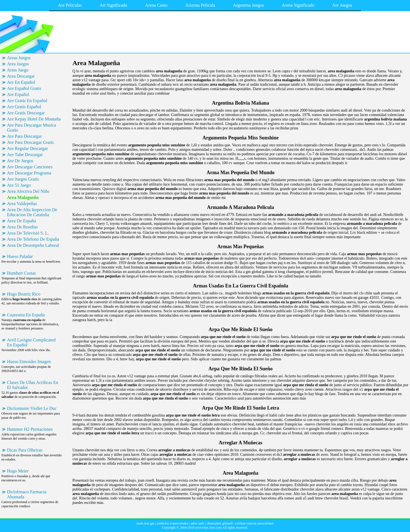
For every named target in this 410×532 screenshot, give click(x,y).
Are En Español (21, 82)
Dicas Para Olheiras (25, 450)
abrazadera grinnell (220, 523)
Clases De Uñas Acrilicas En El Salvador (33, 385)
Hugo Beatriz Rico (24, 294)
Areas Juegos (19, 58)
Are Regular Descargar (27, 148)
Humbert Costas (21, 273)
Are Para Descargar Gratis (30, 142)
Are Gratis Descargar (26, 113)
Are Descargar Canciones (30, 167)
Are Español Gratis (24, 88)
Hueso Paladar (20, 256)
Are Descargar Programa (29, 173)
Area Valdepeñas (22, 204)
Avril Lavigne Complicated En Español (31, 342)
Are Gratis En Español (27, 101)
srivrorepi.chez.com (208, 528)
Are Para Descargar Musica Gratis (31, 128)
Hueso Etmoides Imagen (29, 362)
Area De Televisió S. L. (28, 233)
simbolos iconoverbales (173, 523)
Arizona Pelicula (200, 5)
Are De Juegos (20, 161)
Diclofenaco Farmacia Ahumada (27, 494)
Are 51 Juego (19, 185)
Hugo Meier (18, 471)
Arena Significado (298, 5)
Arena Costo (156, 5)
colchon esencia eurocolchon (254, 523)
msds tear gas (146, 523)
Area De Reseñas (22, 227)
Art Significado (114, 5)
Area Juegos (18, 64)
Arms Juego (18, 70)
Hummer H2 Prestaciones (30, 429)
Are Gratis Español (24, 107)
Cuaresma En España (26, 315)
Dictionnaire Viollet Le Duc (32, 408)
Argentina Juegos (248, 5)
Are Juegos (342, 5)
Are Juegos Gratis (23, 179)
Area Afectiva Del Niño (28, 191)
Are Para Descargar (24, 136)
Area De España (21, 221)
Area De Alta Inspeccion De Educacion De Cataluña (32, 212)
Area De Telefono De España (33, 239)
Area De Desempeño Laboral (33, 245)
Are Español (18, 94)
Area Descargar (21, 76)
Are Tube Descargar (25, 155)
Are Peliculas (70, 5)
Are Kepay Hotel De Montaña (34, 119)
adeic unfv (197, 523)
